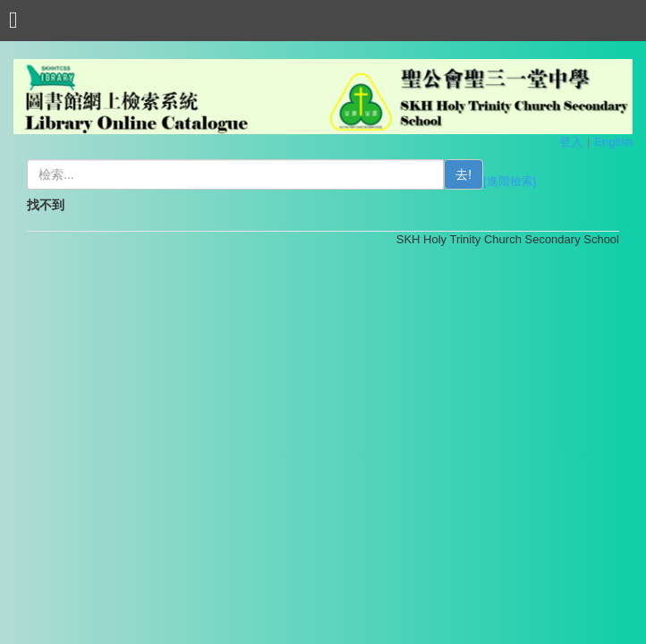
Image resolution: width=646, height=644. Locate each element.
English (613, 142)
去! (463, 174)
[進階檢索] (510, 181)
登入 (571, 142)
